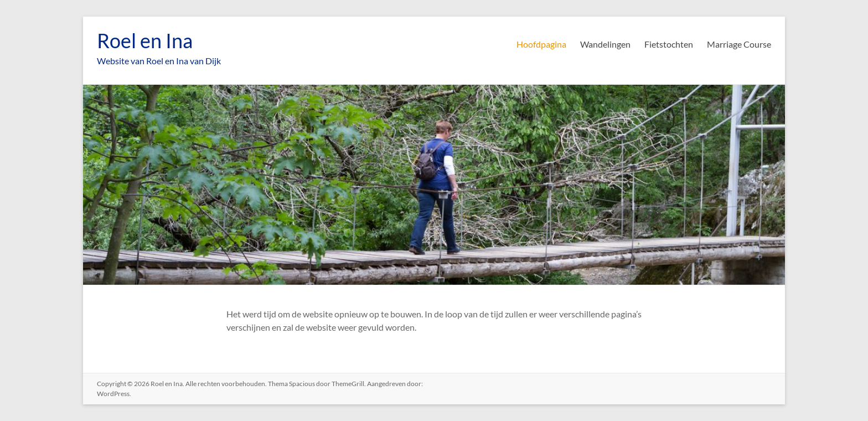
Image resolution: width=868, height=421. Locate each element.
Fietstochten (669, 44)
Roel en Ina (145, 40)
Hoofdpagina (541, 44)
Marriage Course (739, 44)
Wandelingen (605, 44)
